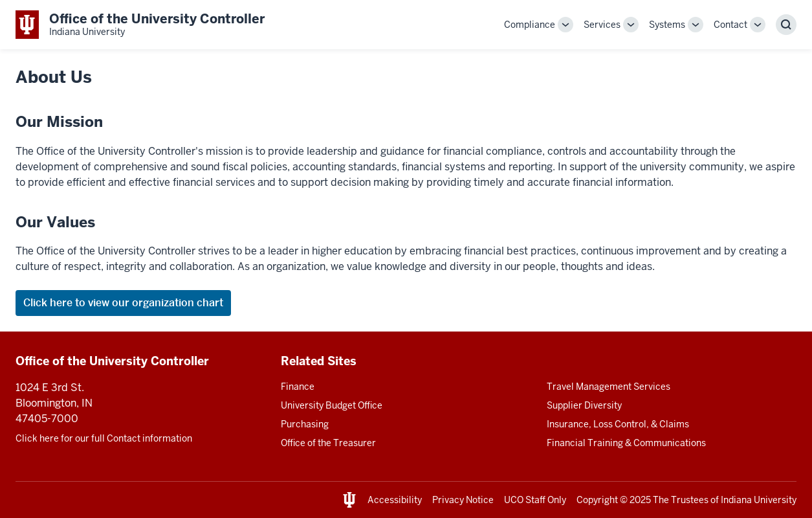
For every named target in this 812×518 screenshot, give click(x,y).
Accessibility (395, 500)
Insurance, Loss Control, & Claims (618, 424)
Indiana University (759, 500)
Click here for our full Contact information (104, 438)
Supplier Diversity (584, 405)
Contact (730, 25)
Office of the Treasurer (328, 443)
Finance (298, 387)
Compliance (530, 25)
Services (602, 25)
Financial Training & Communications (626, 443)
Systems (667, 25)
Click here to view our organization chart (123, 303)
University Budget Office (332, 405)
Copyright (597, 500)
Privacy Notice (463, 500)
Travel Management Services (609, 387)
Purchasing (305, 424)
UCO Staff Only (535, 500)
